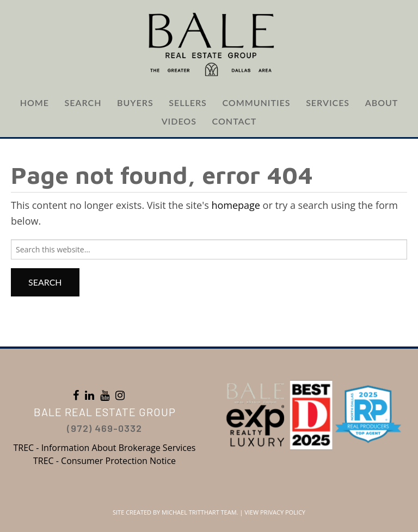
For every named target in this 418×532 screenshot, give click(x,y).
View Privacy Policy (275, 512)
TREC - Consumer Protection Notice (104, 461)
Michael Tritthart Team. (200, 512)
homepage (236, 205)
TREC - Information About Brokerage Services (105, 448)
